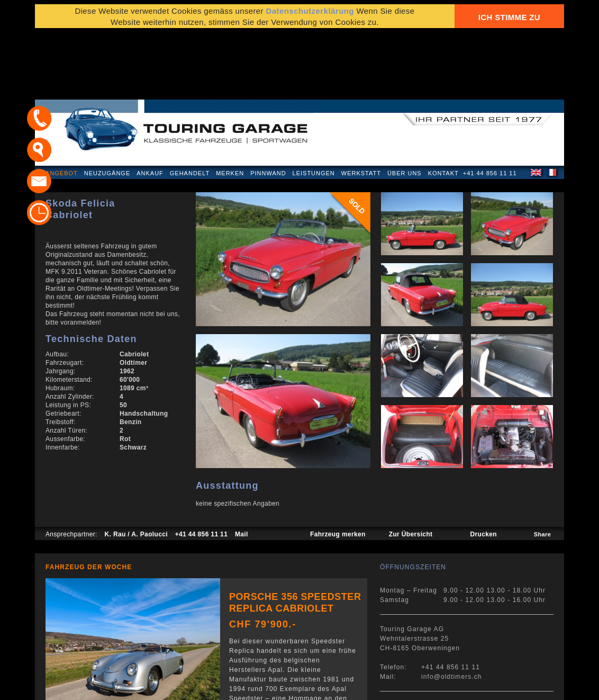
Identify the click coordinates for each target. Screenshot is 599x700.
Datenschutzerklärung (86, 686)
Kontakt (443, 108)
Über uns (405, 108)
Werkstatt (361, 108)
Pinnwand (268, 108)
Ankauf (150, 108)
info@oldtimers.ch (452, 612)
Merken (230, 108)
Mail (242, 469)
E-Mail (464, 686)
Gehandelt (190, 108)
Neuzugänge (107, 108)
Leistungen (314, 108)
